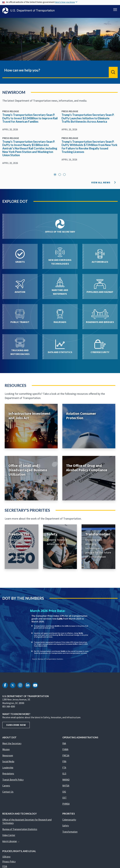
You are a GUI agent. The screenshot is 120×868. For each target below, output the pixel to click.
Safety (66, 827)
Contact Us (8, 793)
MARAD (66, 781)
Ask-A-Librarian (11, 843)
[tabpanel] (60, 141)
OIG (64, 793)
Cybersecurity (69, 821)
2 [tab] (60, 176)
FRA (64, 763)
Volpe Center (9, 837)
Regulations (8, 775)
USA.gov (6, 858)
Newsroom (8, 757)
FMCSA (66, 757)
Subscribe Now (16, 727)
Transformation (70, 833)
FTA (64, 769)
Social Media (8, 763)
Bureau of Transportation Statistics (20, 831)
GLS (64, 775)
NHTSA (66, 787)
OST (64, 799)
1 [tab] (55, 176)
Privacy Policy (9, 863)
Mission (6, 751)
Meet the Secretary (12, 745)
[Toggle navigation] (115, 10)
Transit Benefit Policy (13, 781)
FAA (64, 745)
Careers (6, 787)
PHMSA (66, 806)
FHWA (65, 751)
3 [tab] (64, 176)
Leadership (8, 769)
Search (113, 74)
